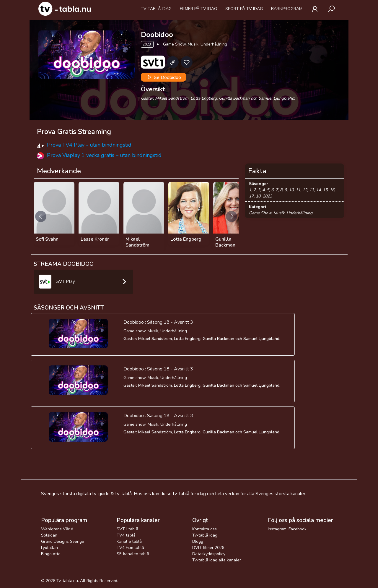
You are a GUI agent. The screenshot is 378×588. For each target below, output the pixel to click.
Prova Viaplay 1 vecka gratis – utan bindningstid (104, 155)
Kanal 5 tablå (129, 541)
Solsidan (49, 535)
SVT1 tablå (127, 529)
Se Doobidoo (164, 77)
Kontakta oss (205, 529)
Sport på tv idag (244, 9)
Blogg (198, 541)
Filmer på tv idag (198, 9)
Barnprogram (287, 9)
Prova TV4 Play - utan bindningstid (89, 145)
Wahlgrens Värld (57, 529)
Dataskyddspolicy (209, 554)
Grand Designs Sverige (63, 541)
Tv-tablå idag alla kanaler (217, 560)
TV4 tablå (126, 535)
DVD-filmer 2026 (208, 548)
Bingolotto (51, 554)
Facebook (298, 529)
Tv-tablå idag (156, 9)
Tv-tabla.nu (67, 581)
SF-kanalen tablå (133, 554)
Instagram (277, 529)
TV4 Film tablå (130, 548)
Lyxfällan (49, 548)
